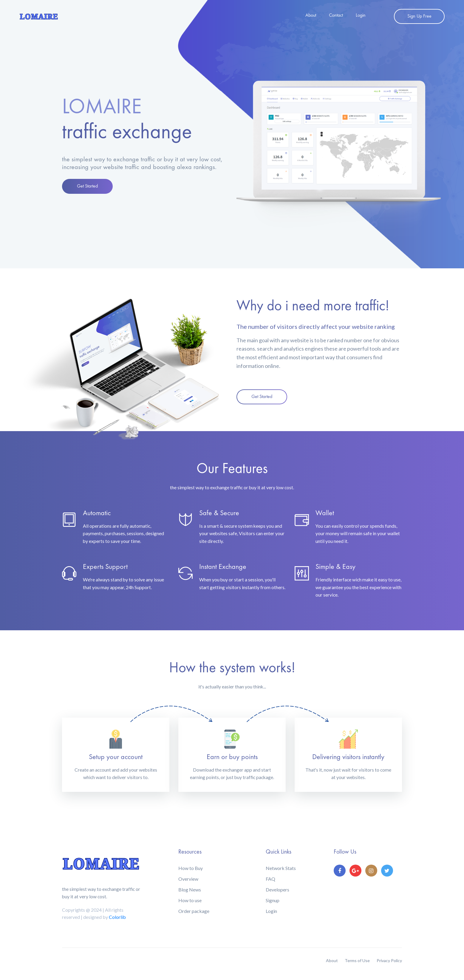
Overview (188, 879)
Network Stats (281, 868)
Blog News (190, 890)
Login (361, 16)
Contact (336, 16)
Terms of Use (357, 960)
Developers (277, 890)
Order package (194, 911)
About (311, 16)
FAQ (270, 879)
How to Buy (191, 868)
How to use (190, 900)
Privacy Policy (389, 960)
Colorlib (117, 917)
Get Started (87, 186)
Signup (273, 900)
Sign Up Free (419, 16)
